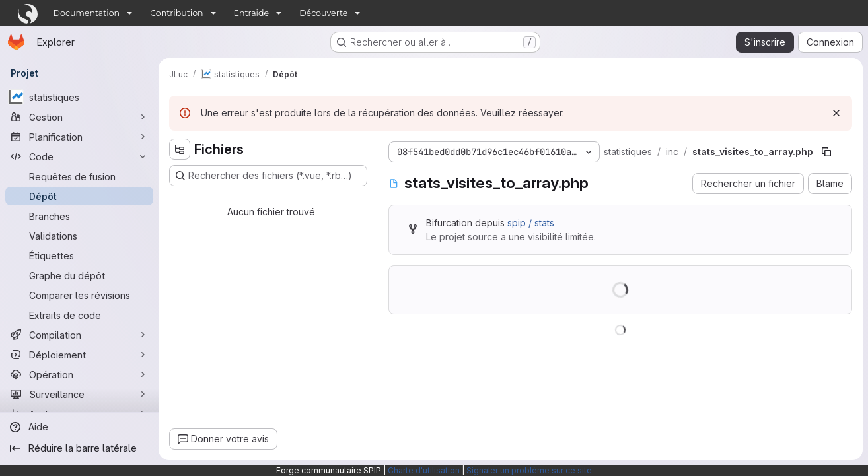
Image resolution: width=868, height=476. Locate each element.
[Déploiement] (79, 355)
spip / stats (531, 223)
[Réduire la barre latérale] (79, 448)
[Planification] (79, 137)
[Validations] (79, 236)
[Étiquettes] (79, 255)
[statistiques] (79, 97)
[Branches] (79, 216)
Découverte (323, 13)
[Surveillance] (79, 394)
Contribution (176, 13)
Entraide (252, 13)
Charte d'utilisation (424, 470)
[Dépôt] (79, 196)
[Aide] (79, 427)
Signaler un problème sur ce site (529, 470)
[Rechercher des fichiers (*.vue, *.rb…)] (268, 176)
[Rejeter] (836, 113)
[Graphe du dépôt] (79, 275)
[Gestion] (79, 117)
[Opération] (79, 374)
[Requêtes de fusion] (79, 176)
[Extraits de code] (79, 315)
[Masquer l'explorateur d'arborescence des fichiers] (180, 149)
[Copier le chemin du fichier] (826, 152)
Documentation (87, 13)
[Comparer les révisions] (79, 295)
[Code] (79, 156)
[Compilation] (79, 335)
